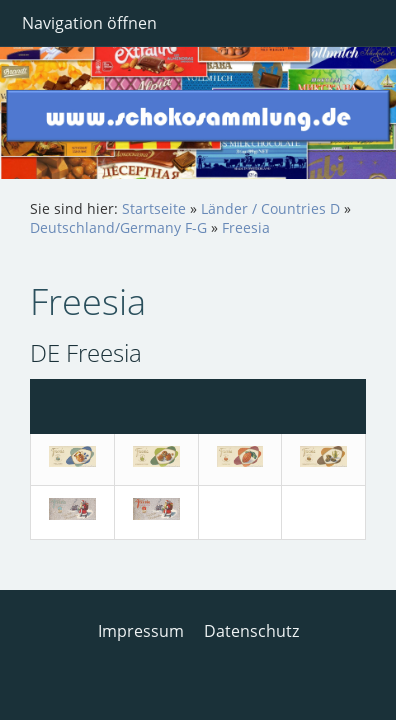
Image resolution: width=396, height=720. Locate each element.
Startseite (154, 208)
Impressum (141, 631)
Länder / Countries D (270, 208)
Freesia (246, 227)
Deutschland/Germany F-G (118, 227)
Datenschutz (251, 631)
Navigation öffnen (89, 23)
